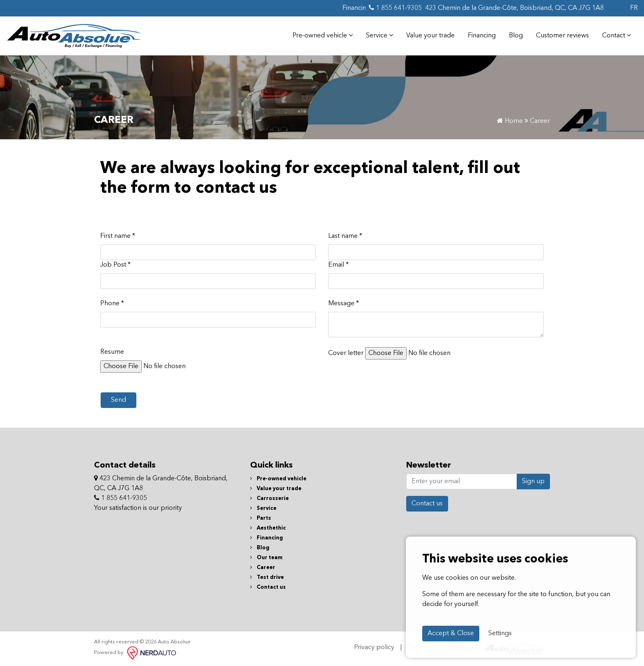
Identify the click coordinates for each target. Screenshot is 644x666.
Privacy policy (374, 648)
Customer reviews (562, 36)
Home (510, 121)
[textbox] (436, 325)
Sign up (533, 482)
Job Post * (115, 265)
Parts (261, 518)
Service (379, 35)
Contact (616, 35)
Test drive (267, 577)
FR (634, 8)
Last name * (345, 236)
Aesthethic (268, 528)
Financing (482, 36)
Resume (112, 352)
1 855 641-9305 (395, 8)
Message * (344, 304)
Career (263, 568)
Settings (500, 634)
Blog (516, 36)
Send (118, 400)
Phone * (112, 304)
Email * (338, 265)
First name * (118, 236)
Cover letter (346, 353)
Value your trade (430, 36)
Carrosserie (269, 499)
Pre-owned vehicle (323, 35)
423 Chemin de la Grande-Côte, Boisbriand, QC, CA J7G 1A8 (514, 8)
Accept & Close (451, 634)
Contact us (268, 587)
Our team (266, 558)
